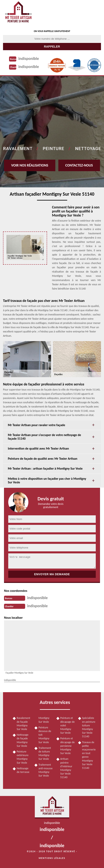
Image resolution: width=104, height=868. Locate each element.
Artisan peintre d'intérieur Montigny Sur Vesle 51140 (66, 768)
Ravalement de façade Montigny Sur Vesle (23, 724)
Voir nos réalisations (30, 165)
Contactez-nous (79, 165)
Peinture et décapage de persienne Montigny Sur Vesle (68, 746)
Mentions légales (52, 858)
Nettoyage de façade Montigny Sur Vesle (23, 740)
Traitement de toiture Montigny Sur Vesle (45, 753)
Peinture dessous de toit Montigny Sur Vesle (45, 735)
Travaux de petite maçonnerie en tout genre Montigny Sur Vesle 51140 (89, 755)
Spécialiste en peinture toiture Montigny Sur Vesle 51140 (89, 727)
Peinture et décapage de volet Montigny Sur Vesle (68, 725)
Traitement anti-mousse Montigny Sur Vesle (45, 770)
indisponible (29, 58)
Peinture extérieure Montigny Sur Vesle (23, 757)
